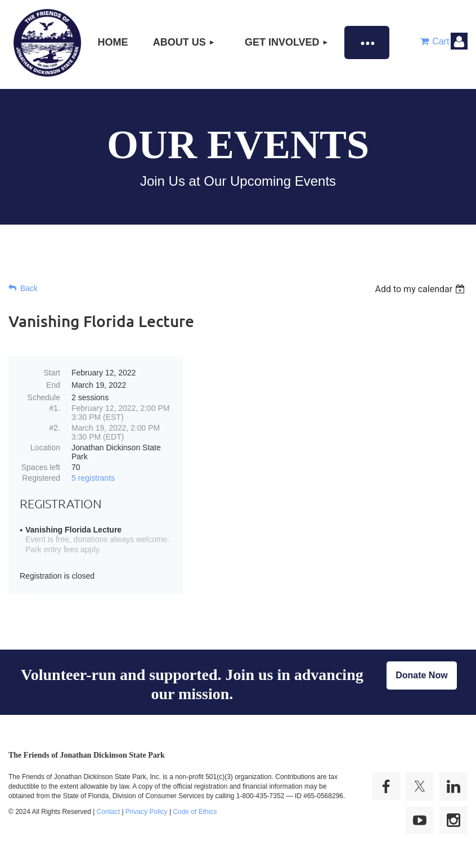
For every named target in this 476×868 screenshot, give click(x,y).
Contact (108, 812)
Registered (41, 478)
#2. (55, 428)
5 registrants (93, 478)
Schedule (44, 397)
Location (45, 448)
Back (29, 288)
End (53, 385)
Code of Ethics (195, 812)
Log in (459, 41)
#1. (55, 408)
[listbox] (421, 289)
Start (52, 373)
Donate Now (421, 675)
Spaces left (41, 467)
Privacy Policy (147, 812)
